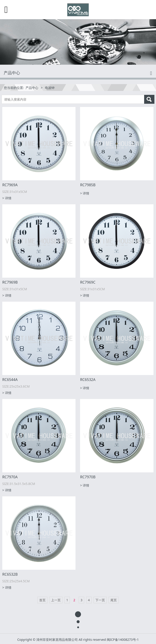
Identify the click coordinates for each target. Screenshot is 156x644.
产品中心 (32, 88)
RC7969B (10, 282)
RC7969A (10, 185)
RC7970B (88, 477)
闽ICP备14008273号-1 (123, 640)
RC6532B (10, 574)
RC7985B (88, 185)
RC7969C (88, 282)
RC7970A (10, 477)
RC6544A (10, 380)
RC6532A (88, 380)
